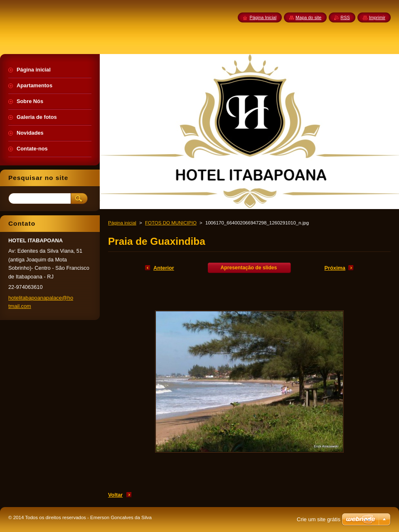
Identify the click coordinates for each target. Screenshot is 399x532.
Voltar (115, 495)
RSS (345, 17)
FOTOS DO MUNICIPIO (171, 223)
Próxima (335, 268)
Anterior (164, 268)
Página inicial (122, 223)
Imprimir (377, 17)
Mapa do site (308, 17)
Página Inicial (263, 17)
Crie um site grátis (319, 519)
